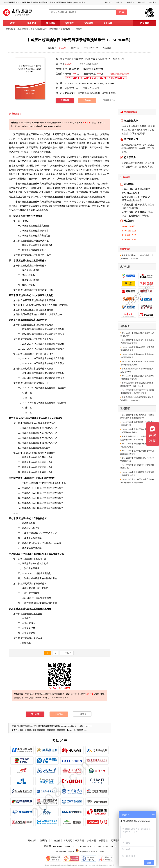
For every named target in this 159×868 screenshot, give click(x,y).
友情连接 (103, 841)
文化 (29, 280)
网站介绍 (32, 841)
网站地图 (115, 841)
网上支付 (145, 205)
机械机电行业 (23, 29)
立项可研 (89, 23)
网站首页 (109, 2)
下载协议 (59, 714)
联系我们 (120, 2)
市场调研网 (11, 29)
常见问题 (68, 841)
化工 (105, 143)
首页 (12, 23)
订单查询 (145, 23)
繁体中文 (153, 2)
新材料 (104, 157)
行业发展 (37, 192)
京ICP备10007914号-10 (65, 852)
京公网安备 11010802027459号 (90, 852)
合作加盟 (91, 841)
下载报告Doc (109, 100)
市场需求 (37, 148)
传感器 (21, 166)
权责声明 (79, 841)
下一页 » (67, 653)
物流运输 (92, 143)
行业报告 (50, 23)
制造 (79, 139)
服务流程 (131, 2)
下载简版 (107, 48)
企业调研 (108, 23)
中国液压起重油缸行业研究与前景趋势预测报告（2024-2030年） (57, 29)
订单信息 (137, 200)
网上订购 (35, 714)
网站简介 (142, 2)
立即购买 (65, 100)
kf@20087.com (72, 88)
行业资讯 (31, 23)
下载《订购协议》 (91, 88)
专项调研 (70, 23)
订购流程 (56, 841)
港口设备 (87, 134)
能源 (100, 143)
